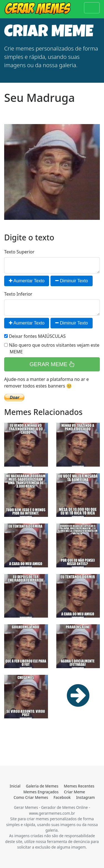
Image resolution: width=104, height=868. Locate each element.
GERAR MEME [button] (52, 364)
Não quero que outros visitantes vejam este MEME (52, 348)
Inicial (15, 786)
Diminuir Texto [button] (72, 281)
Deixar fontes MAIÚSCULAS (35, 336)
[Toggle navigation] (92, 8)
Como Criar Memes (31, 797)
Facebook (62, 797)
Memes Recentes (79, 786)
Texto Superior (19, 252)
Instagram (86, 797)
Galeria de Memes (42, 786)
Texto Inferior (18, 294)
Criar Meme (75, 792)
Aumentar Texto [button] (27, 281)
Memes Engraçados (41, 792)
